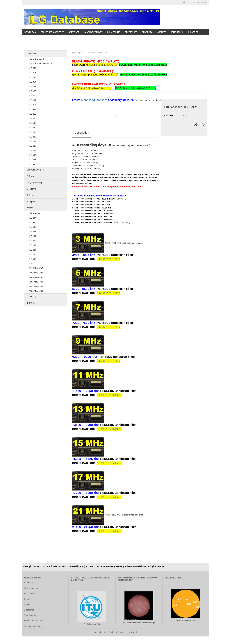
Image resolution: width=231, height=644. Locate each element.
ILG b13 (33, 227)
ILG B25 (33, 68)
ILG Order (193, 32)
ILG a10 (33, 259)
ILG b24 (33, 77)
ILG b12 (33, 236)
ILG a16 (33, 155)
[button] (186, 2)
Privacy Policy (30, 593)
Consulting (177, 32)
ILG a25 (33, 73)
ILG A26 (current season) (40, 64)
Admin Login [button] (200, 2)
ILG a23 (33, 91)
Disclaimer (29, 610)
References (131, 32)
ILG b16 (33, 151)
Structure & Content (52, 32)
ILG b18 (33, 132)
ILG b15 (33, 160)
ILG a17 (33, 146)
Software (74, 32)
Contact (28, 599)
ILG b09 (33, 264)
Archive (162, 32)
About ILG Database (33, 621)
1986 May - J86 (36, 277)
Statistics (28, 583)
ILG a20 (33, 118)
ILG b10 (33, 254)
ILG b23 (33, 86)
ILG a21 (33, 109)
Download (30, 32)
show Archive (35, 213)
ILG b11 (33, 245)
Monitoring (114, 32)
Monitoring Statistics (94, 100)
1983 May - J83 (36, 291)
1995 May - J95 (36, 268)
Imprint (27, 604)
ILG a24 (33, 82)
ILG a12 (33, 241)
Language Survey (93, 32)
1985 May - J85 (36, 282)
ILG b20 (33, 114)
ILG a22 (33, 100)
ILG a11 (33, 250)
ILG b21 (33, 105)
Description (82, 133)
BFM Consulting (31, 588)
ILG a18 (33, 137)
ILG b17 (33, 141)
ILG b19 (33, 123)
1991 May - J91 (36, 273)
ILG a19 (33, 128)
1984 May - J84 (36, 286)
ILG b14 (33, 218)
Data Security (30, 615)
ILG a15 (33, 164)
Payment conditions (33, 626)
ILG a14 (33, 222)
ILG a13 (33, 231)
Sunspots (147, 32)
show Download (36, 59)
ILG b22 (33, 96)
